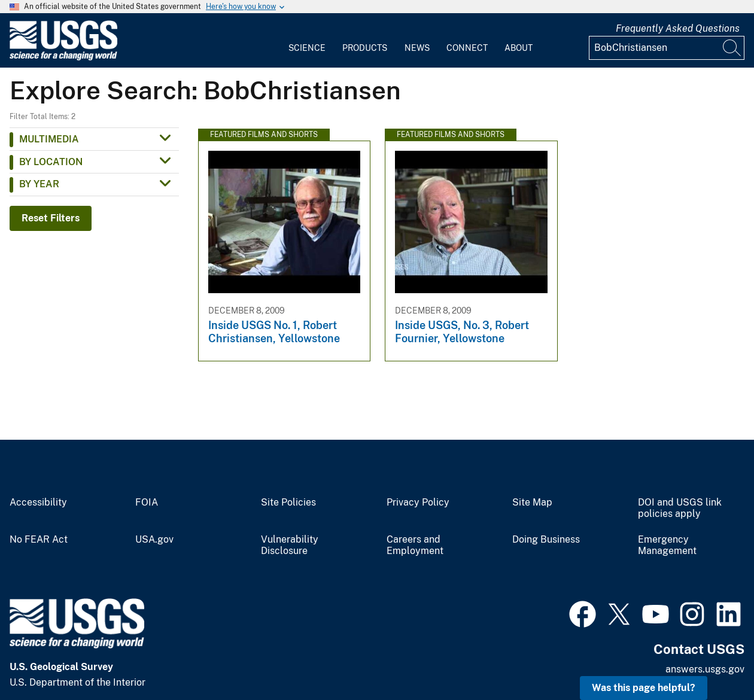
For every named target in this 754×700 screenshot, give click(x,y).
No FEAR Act (39, 540)
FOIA (147, 503)
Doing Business (546, 540)
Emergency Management (667, 545)
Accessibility (38, 503)
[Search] (732, 48)
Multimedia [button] (49, 139)
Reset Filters (51, 218)
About (519, 48)
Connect (467, 48)
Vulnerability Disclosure (290, 545)
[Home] (63, 58)
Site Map (532, 503)
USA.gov (154, 540)
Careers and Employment (415, 545)
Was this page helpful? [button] (644, 688)
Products (365, 48)
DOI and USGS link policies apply (680, 508)
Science (307, 48)
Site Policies (288, 503)
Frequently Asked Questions (678, 28)
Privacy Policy (418, 503)
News (417, 48)
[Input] (667, 48)
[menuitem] (307, 41)
